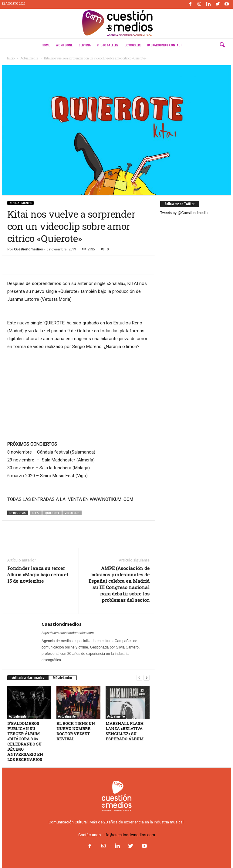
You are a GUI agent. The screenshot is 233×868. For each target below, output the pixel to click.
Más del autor (62, 678)
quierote (52, 513)
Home (46, 45)
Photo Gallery (108, 45)
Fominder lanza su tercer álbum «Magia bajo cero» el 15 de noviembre (38, 575)
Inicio (11, 58)
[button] (222, 45)
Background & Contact (164, 45)
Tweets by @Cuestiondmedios (185, 213)
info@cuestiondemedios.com (129, 835)
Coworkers (133, 45)
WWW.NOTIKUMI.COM (111, 499)
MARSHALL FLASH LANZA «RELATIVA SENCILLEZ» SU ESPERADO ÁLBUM (125, 731)
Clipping (85, 45)
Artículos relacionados (28, 678)
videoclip (72, 513)
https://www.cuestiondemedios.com (68, 633)
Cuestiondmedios (28, 249)
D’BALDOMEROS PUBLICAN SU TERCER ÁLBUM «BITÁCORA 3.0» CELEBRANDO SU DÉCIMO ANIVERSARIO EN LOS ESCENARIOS (25, 741)
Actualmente (29, 58)
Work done (64, 45)
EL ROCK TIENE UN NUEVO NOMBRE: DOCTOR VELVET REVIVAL (76, 731)
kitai (36, 513)
